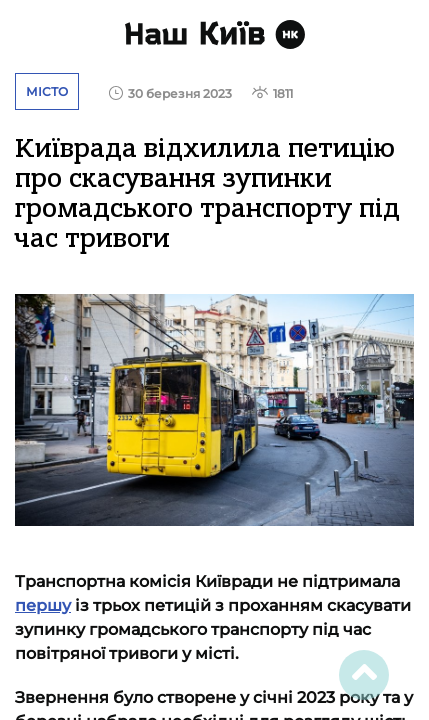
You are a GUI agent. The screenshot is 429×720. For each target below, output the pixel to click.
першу (43, 605)
